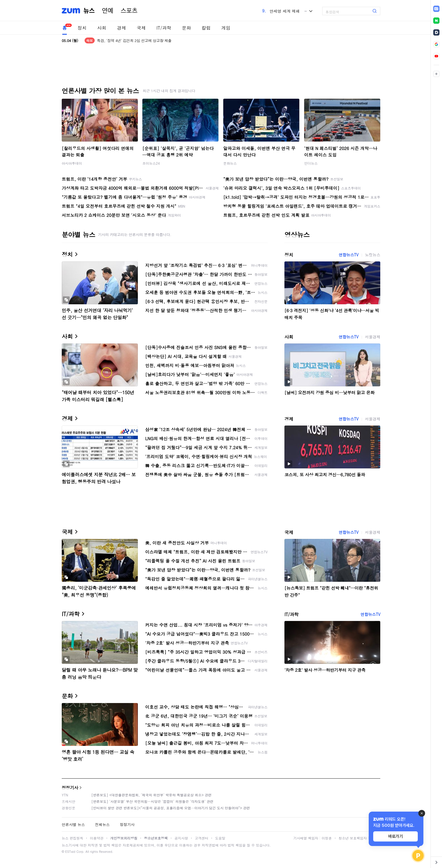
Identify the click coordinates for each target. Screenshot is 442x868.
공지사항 (181, 838)
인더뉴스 (311, 163)
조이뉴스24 (151, 163)
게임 (226, 28)
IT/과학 (164, 28)
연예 (108, 11)
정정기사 (70, 787)
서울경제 (373, 337)
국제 (141, 28)
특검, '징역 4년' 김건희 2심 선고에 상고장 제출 (134, 40)
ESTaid (70, 852)
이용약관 (97, 838)
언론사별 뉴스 (73, 824)
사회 (102, 28)
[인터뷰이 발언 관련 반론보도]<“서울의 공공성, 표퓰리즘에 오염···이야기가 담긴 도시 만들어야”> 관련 (171, 808)
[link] (436, 9)
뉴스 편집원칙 (72, 838)
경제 (121, 28)
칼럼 (206, 28)
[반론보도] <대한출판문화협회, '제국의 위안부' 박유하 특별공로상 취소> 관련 (152, 795)
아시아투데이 (72, 163)
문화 (186, 28)
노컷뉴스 (373, 255)
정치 (82, 28)
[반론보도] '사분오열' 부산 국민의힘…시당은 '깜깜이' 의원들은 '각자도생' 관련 (152, 801)
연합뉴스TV (348, 255)
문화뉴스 (230, 163)
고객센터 (202, 838)
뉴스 (89, 11)
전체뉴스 (102, 824)
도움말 (220, 838)
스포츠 (129, 11)
